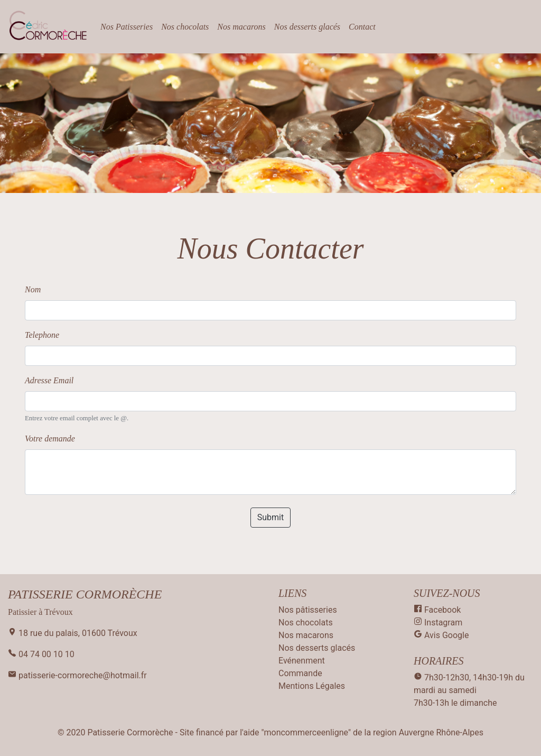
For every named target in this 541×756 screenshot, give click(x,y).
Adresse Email (49, 380)
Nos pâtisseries (308, 610)
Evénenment (302, 661)
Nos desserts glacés (307, 27)
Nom (33, 289)
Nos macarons (241, 27)
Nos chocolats (185, 27)
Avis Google (441, 635)
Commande (300, 673)
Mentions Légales (312, 686)
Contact (362, 27)
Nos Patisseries (127, 27)
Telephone (42, 335)
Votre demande (50, 439)
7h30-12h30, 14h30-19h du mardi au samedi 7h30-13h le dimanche (469, 690)
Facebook (437, 610)
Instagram (438, 623)
